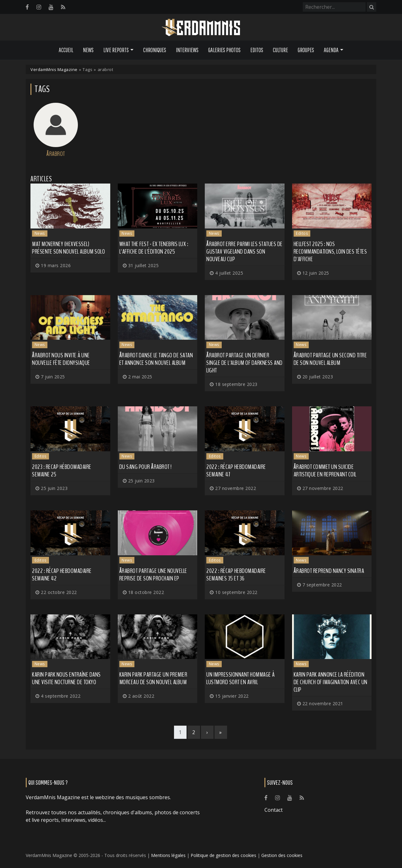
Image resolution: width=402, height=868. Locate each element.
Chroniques (155, 50)
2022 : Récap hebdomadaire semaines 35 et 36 (236, 575)
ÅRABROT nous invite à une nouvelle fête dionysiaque (61, 359)
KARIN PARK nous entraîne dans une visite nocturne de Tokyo (66, 678)
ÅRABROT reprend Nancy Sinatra (329, 571)
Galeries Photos (224, 50)
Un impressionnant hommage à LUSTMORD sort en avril (241, 678)
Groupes (306, 50)
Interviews (187, 50)
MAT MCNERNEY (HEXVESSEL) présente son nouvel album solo (68, 248)
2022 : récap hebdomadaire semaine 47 (236, 471)
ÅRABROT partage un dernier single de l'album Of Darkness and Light (244, 363)
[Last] (221, 732)
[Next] (207, 732)
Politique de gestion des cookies (223, 855)
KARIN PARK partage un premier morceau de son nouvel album (153, 678)
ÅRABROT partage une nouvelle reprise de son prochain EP (153, 575)
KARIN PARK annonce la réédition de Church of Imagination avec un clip (331, 682)
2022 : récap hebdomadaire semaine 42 (62, 575)
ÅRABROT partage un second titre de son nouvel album (330, 359)
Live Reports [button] (116, 50)
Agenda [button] (331, 50)
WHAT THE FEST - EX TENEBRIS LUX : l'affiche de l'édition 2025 (154, 248)
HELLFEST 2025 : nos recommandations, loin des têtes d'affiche (330, 252)
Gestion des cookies (282, 855)
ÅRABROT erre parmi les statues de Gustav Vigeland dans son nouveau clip (244, 252)
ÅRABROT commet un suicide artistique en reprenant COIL (325, 471)
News (88, 50)
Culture (280, 50)
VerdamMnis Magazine (54, 69)
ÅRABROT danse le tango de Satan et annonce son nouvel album (156, 359)
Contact (274, 810)
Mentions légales (168, 855)
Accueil (66, 50)
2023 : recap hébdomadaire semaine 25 (62, 471)
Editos (257, 50)
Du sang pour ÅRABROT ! (146, 467)
